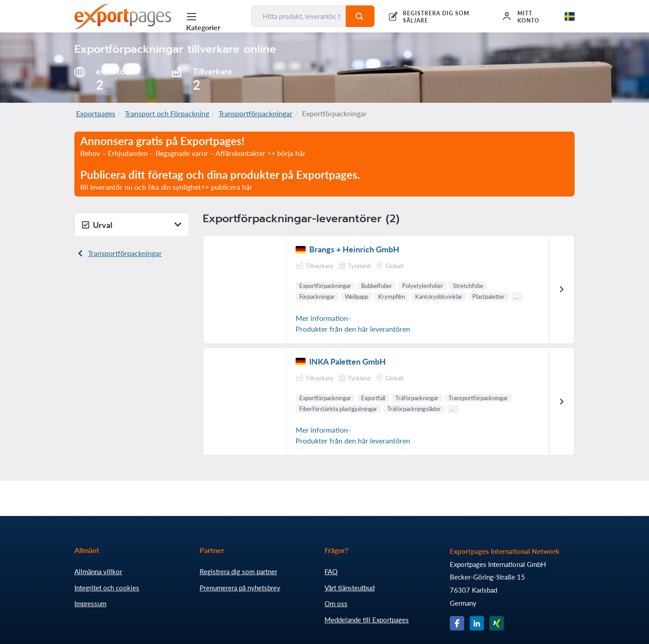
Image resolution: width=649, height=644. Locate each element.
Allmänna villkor (98, 571)
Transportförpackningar (256, 113)
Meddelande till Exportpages (367, 620)
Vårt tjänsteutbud (350, 588)
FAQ (331, 571)
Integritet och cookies (107, 588)
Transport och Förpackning (167, 113)
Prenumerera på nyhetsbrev (240, 588)
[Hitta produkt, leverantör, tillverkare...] (299, 16)
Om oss (336, 603)
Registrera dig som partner (238, 571)
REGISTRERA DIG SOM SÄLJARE (436, 17)
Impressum (90, 603)
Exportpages (96, 113)
